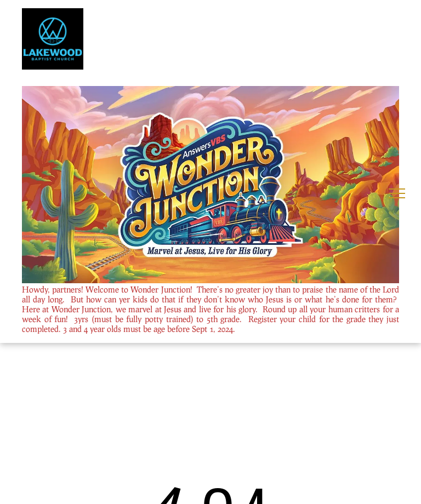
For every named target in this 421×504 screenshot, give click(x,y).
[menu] (397, 193)
